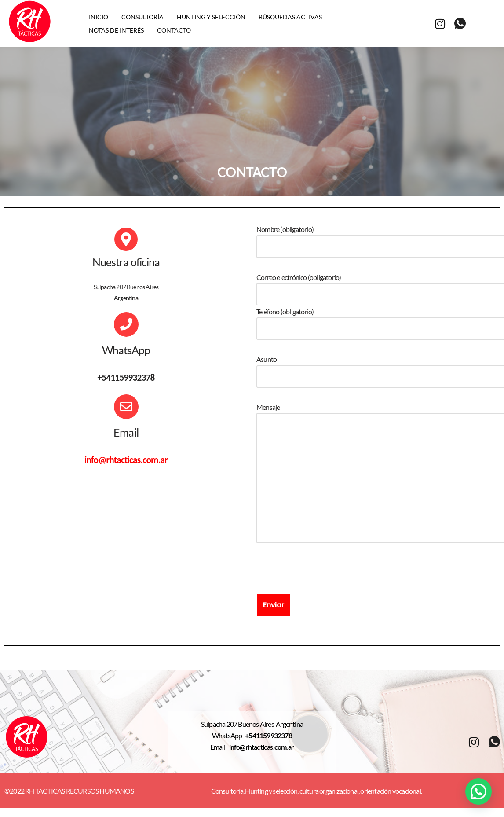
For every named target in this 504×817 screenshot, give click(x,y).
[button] (478, 791)
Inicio (99, 17)
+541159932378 (268, 735)
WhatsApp (126, 350)
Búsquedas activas (290, 17)
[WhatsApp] (126, 324)
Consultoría (142, 17)
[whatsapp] (460, 24)
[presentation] (323, 577)
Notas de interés (116, 30)
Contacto (174, 30)
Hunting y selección (211, 17)
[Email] (126, 407)
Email (126, 432)
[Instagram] (440, 23)
